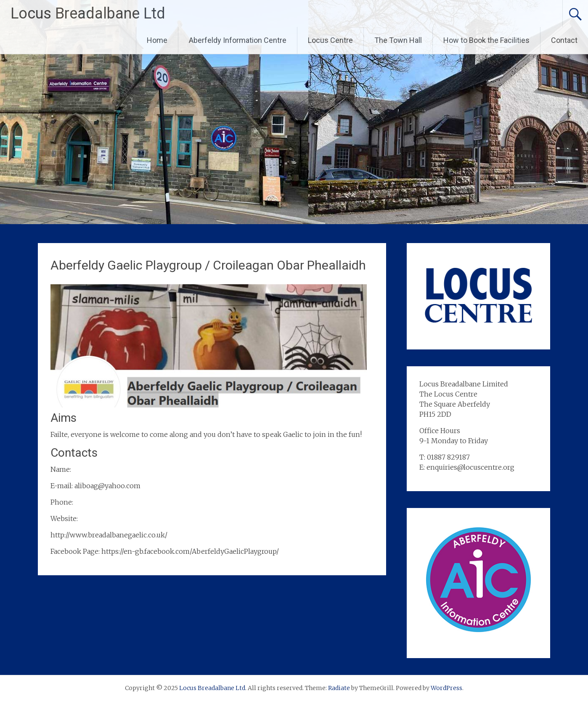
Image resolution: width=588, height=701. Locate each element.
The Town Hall (398, 40)
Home (157, 40)
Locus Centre (330, 40)
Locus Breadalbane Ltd (88, 13)
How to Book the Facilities (486, 40)
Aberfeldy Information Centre (238, 40)
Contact (564, 40)
